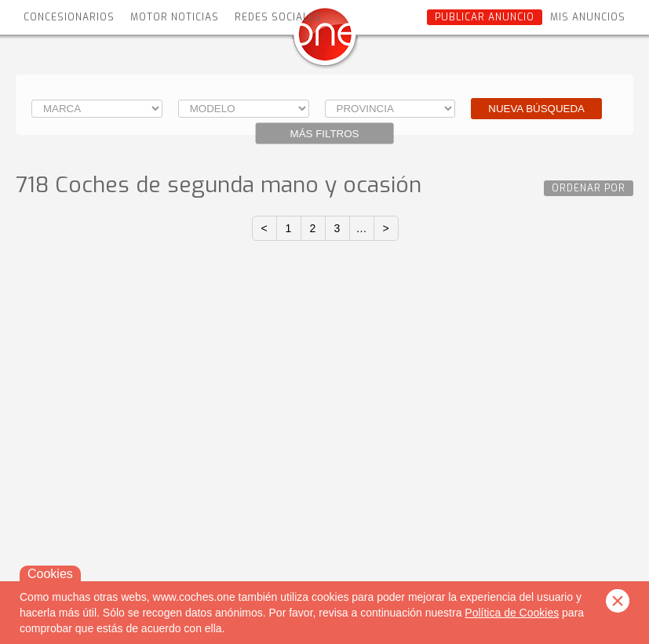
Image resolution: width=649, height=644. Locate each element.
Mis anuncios (588, 17)
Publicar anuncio (485, 17)
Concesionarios (69, 17)
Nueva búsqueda (536, 109)
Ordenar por (589, 188)
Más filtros (325, 134)
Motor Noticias (175, 17)
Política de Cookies (512, 613)
